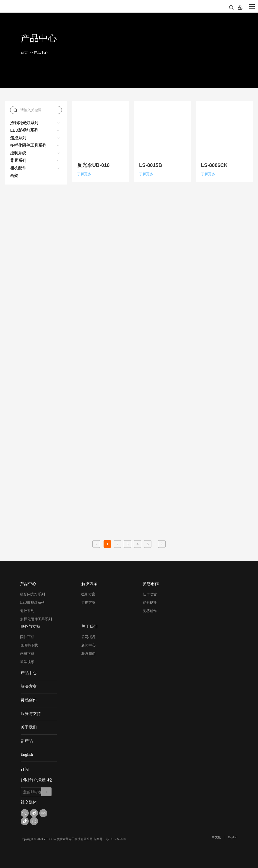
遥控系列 (18, 138)
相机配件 (18, 168)
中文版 (216, 837)
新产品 (27, 741)
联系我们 (88, 654)
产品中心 (41, 53)
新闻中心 (88, 645)
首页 (24, 53)
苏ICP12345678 (116, 839)
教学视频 (27, 662)
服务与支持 (31, 714)
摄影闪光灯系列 (24, 123)
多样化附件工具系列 (28, 145)
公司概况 (88, 637)
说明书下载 (29, 645)
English (27, 754)
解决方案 (29, 686)
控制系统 (18, 153)
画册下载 (27, 654)
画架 (14, 176)
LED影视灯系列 (24, 130)
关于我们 (29, 727)
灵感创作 (150, 611)
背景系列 (18, 160)
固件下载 (27, 637)
